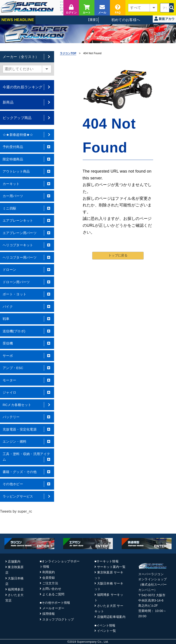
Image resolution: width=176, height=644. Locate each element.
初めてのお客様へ (126, 20)
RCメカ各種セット (27, 405)
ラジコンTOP (68, 53)
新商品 (27, 102)
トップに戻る (118, 255)
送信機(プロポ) (27, 331)
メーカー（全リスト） (27, 57)
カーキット (27, 184)
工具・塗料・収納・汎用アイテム (27, 457)
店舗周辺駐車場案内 (111, 617)
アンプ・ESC (27, 368)
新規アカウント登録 (164, 20)
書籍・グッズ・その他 (27, 472)
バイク (27, 307)
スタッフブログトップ (58, 619)
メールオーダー (53, 608)
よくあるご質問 (53, 594)
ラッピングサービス (27, 496)
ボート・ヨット (27, 294)
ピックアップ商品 (27, 118)
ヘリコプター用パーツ (27, 258)
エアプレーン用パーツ (27, 233)
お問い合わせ (52, 589)
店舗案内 (14, 561)
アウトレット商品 (27, 171)
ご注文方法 (50, 583)
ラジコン (62, 16)
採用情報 (49, 614)
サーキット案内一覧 (111, 567)
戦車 (27, 319)
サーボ (27, 356)
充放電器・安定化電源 (27, 429)
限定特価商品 (27, 159)
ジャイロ (27, 392)
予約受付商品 (27, 147)
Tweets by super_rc (16, 511)
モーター (27, 380)
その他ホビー (27, 484)
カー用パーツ (27, 196)
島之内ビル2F (148, 606)
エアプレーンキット (27, 221)
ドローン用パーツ (27, 282)
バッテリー (27, 417)
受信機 (27, 343)
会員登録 (49, 578)
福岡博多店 (16, 589)
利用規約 (49, 572)
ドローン (27, 270)
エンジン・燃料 (27, 442)
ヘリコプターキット (27, 245)
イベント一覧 (107, 631)
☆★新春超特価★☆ (27, 135)
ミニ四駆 (27, 208)
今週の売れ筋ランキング (27, 87)
